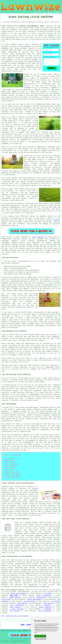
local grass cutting (37, 530)
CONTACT (50, 13)
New (15, 631)
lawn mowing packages (18, 48)
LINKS (40, 13)
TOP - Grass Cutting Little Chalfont (15, 616)
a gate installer (17, 609)
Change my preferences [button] (41, 639)
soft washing (15, 611)
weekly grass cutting (29, 541)
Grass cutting (7, 237)
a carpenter (48, 594)
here (48, 587)
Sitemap (3, 631)
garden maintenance (34, 599)
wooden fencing (15, 597)
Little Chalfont (38, 237)
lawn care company (40, 151)
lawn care (30, 248)
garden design (22, 603)
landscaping (41, 597)
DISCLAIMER (57, 13)
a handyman (47, 609)
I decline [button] (43, 636)
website (57, 220)
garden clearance (45, 607)
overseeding (44, 407)
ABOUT (44, 13)
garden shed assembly (19, 594)
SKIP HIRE (14, 596)
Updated (19, 631)
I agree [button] (37, 636)
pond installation (45, 611)
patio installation (44, 596)
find (8, 560)
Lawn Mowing (25, 631)
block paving (48, 603)
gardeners (47, 605)
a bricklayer (56, 601)
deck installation (17, 605)
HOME (35, 13)
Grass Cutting (9, 631)
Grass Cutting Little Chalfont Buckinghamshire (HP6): (23, 26)
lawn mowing (34, 252)
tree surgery (6, 599)
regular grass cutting (39, 545)
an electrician (29, 601)
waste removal (15, 607)
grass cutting (31, 189)
